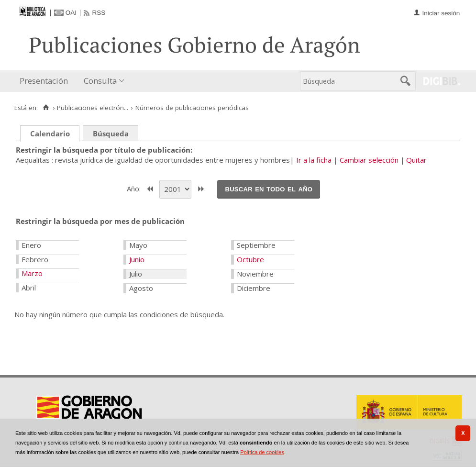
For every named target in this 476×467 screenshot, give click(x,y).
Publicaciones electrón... (93, 108)
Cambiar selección (369, 160)
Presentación (44, 81)
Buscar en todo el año (269, 189)
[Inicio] (46, 108)
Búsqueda (111, 133)
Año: (135, 188)
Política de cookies (262, 452)
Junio (137, 259)
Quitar (416, 160)
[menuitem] (46, 81)
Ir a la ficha (314, 160)
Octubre (250, 259)
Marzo (32, 273)
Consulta (100, 81)
